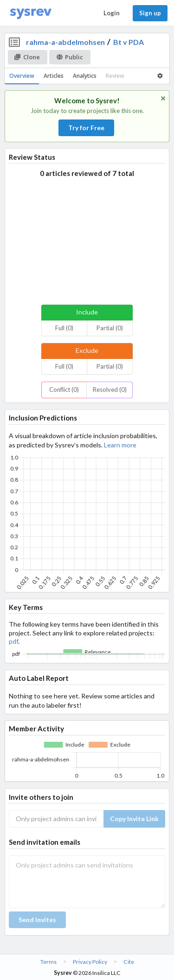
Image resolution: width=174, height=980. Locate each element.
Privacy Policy (90, 962)
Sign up (150, 13)
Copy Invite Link (134, 819)
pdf (13, 641)
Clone (27, 57)
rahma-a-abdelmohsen (65, 42)
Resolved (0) (110, 389)
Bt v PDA (129, 42)
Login (112, 13)
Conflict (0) (64, 389)
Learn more (120, 445)
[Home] (31, 13)
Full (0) (64, 328)
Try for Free (86, 128)
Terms (48, 962)
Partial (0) (110, 328)
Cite (129, 962)
